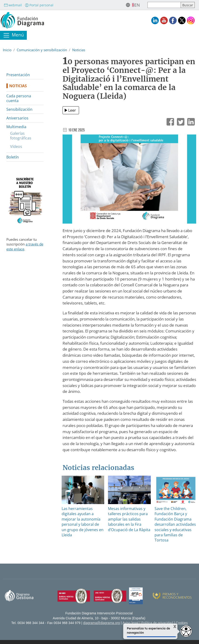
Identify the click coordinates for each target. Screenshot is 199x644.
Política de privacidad (157, 623)
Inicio (7, 50)
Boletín (13, 157)
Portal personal (39, 5)
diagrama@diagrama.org (102, 623)
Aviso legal (131, 623)
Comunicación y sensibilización (42, 50)
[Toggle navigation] (13, 35)
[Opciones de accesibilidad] (186, 631)
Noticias (79, 50)
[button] (129, 181)
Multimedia (16, 127)
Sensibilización (19, 109)
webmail (13, 5)
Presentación (18, 75)
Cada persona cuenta (19, 98)
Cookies (182, 623)
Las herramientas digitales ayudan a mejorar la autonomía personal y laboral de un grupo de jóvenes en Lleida (83, 522)
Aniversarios (17, 118)
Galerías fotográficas (21, 136)
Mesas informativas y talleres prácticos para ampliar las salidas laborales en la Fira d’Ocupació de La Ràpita (129, 519)
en (137, 5)
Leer (72, 110)
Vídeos (16, 146)
